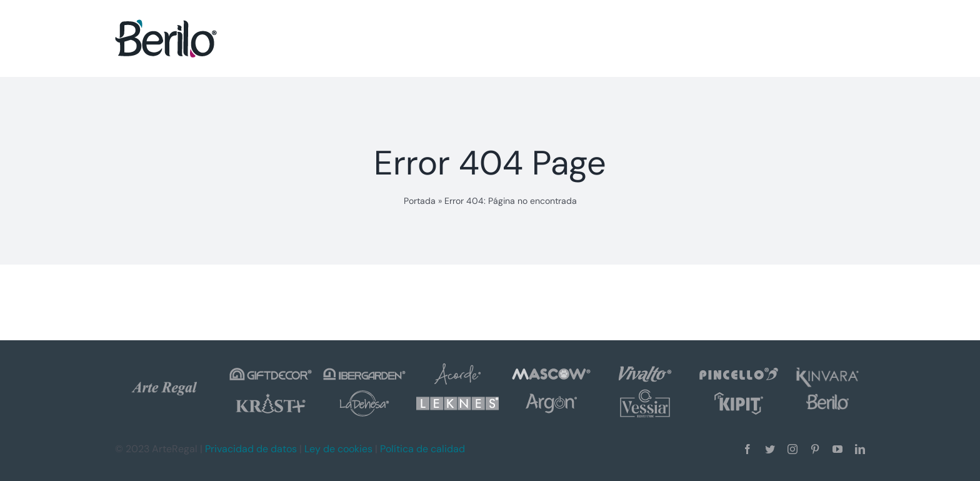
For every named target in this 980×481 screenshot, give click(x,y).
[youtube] (837, 449)
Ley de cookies (338, 449)
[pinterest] (815, 449)
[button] (837, 38)
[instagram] (792, 449)
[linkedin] (860, 449)
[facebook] (747, 449)
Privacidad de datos (251, 449)
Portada (420, 201)
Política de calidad (422, 449)
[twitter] (770, 449)
